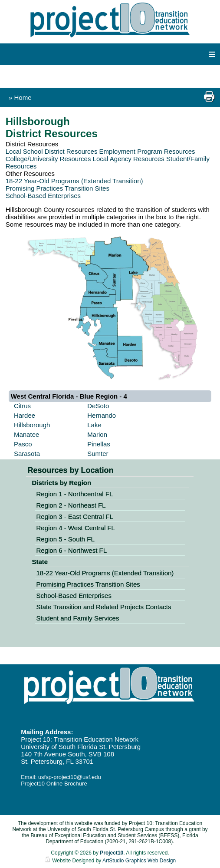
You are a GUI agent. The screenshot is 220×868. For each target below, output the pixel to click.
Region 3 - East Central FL (75, 517)
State (40, 562)
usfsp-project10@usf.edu (70, 777)
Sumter (98, 454)
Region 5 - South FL (65, 539)
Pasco (23, 444)
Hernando (102, 415)
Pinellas (99, 444)
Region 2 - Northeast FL (71, 505)
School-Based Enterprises (43, 196)
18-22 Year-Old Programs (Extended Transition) (74, 181)
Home (23, 97)
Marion (97, 434)
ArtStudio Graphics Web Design (139, 861)
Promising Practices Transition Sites (57, 188)
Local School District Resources (52, 151)
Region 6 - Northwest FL (71, 550)
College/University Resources (48, 159)
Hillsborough (32, 425)
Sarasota (27, 454)
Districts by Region (61, 483)
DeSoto (98, 406)
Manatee (26, 434)
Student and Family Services (77, 618)
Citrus (22, 406)
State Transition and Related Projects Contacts (103, 607)
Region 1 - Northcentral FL (74, 494)
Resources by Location (70, 470)
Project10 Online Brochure (54, 784)
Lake (94, 425)
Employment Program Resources (147, 151)
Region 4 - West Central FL (75, 528)
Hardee (25, 415)
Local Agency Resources (129, 159)
